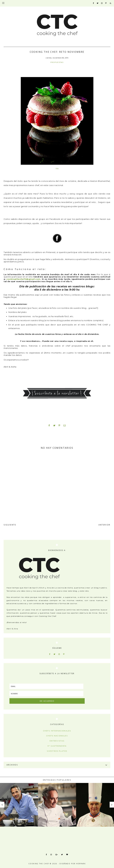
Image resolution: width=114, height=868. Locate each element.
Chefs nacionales (57, 736)
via (57, 168)
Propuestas (57, 62)
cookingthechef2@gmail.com (23, 279)
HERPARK (81, 864)
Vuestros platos (57, 751)
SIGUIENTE (10, 525)
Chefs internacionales (57, 731)
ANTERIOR (104, 525)
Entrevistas (57, 741)
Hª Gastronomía (57, 746)
